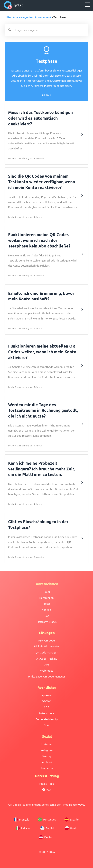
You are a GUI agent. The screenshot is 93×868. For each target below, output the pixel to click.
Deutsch (46, 837)
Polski (71, 828)
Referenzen (46, 598)
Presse (46, 603)
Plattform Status (46, 622)
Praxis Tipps (47, 783)
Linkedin (46, 744)
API (47, 664)
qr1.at (13, 5)
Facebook (47, 762)
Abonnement (43, 17)
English (47, 828)
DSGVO (46, 701)
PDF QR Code (47, 640)
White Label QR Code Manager (47, 676)
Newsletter (46, 768)
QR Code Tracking (46, 658)
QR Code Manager (46, 652)
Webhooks (47, 670)
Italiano (23, 828)
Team (47, 591)
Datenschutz (47, 713)
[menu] (88, 5)
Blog (46, 616)
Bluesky (47, 756)
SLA (46, 725)
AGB (46, 707)
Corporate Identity (47, 719)
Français (21, 819)
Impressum (47, 695)
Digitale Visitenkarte (46, 646)
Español (72, 819)
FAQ (47, 789)
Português (47, 819)
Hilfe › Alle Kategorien (19, 17)
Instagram (47, 750)
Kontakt (46, 610)
